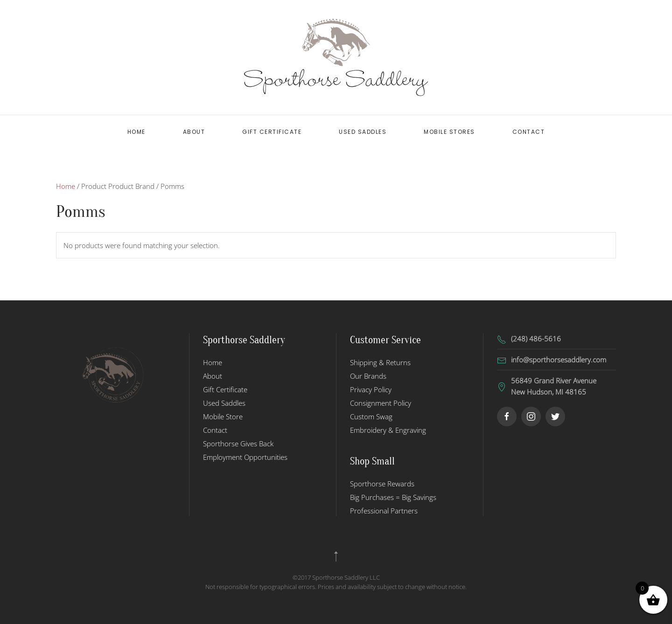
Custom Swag (371, 416)
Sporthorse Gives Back (238, 444)
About (194, 132)
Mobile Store (223, 416)
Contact (529, 132)
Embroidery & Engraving (388, 430)
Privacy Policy (371, 389)
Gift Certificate (272, 132)
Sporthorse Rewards (382, 484)
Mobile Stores (449, 132)
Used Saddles (363, 132)
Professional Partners (384, 511)
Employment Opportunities (245, 457)
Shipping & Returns (380, 362)
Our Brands (368, 376)
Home (136, 132)
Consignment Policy (381, 403)
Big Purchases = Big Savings (393, 497)
